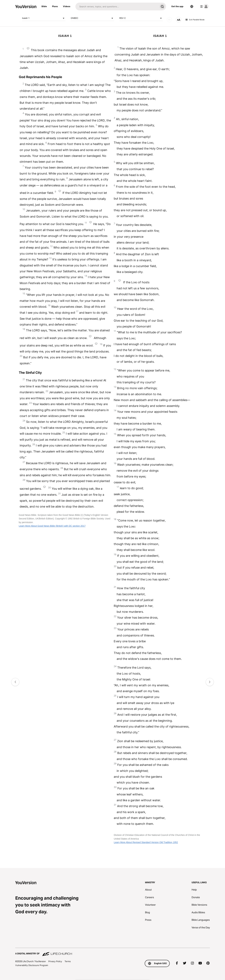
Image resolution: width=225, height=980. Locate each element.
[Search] (117, 6)
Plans (55, 6)
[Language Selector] (192, 6)
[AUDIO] (169, 20)
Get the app (177, 6)
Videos (67, 6)
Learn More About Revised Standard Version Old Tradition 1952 (146, 842)
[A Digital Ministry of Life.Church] (113, 952)
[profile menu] (204, 6)
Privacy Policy (55, 961)
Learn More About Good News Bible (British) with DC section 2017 (52, 526)
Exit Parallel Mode (195, 20)
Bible (44, 6)
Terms (68, 961)
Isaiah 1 (44, 18)
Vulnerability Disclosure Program (32, 965)
